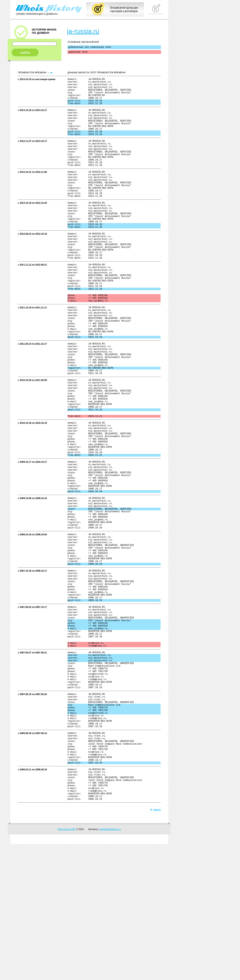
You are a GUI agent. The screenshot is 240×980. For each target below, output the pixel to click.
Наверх (155, 946)
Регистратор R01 (67, 965)
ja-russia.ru (83, 31)
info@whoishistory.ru (110, 965)
